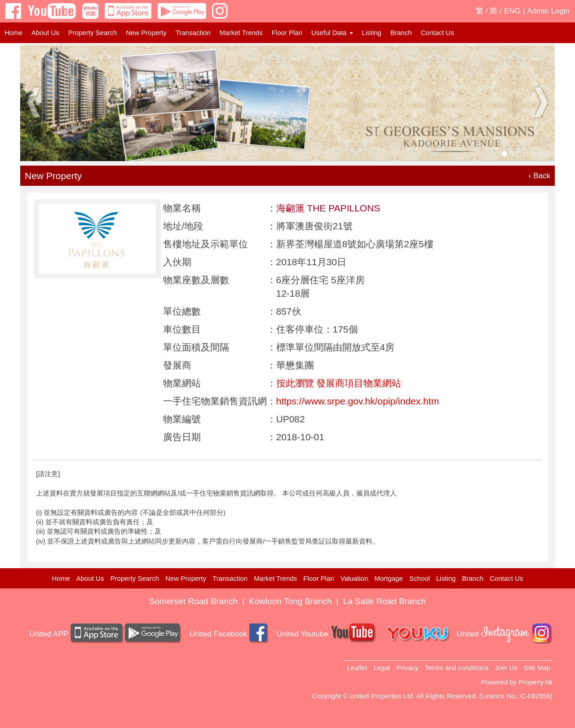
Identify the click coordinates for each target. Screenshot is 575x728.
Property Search (93, 33)
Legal (382, 668)
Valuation (354, 578)
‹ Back (540, 176)
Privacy (407, 668)
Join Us (506, 668)
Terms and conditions (457, 668)
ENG (512, 11)
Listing (372, 33)
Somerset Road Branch (194, 601)
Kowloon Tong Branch (290, 601)
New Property (146, 33)
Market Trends (241, 33)
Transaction (193, 33)
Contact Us (437, 33)
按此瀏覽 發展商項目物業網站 (339, 383)
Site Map (537, 668)
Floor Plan (287, 33)
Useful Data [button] (332, 33)
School (420, 578)
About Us (45, 33)
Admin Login (548, 11)
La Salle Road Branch (385, 601)
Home (13, 33)
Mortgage (388, 578)
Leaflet (357, 668)
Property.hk (535, 682)
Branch (401, 33)
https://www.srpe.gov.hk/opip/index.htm (358, 401)
